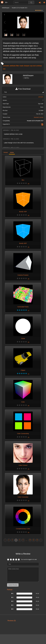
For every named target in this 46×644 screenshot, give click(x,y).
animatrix (6, 66)
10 (30, 540)
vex (4, 69)
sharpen (27, 66)
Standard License (39, 117)
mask (21, 66)
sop (31, 66)
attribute (13, 66)
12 (37, 540)
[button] (7, 2)
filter (18, 66)
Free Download (23, 89)
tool (34, 66)
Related (6, 152)
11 (34, 540)
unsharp (39, 66)
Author (12, 152)
